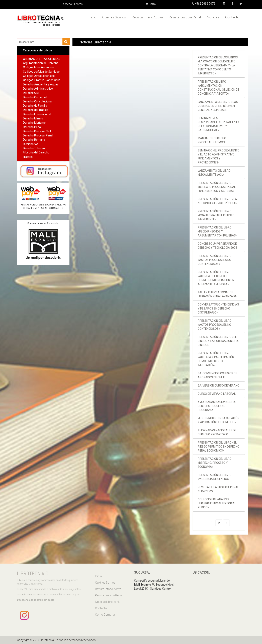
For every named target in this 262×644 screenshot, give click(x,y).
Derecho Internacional (37, 114)
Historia (28, 157)
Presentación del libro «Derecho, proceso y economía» (215, 463)
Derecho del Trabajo (36, 110)
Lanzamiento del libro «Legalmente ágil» (214, 173)
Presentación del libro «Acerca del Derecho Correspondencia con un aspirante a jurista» (216, 278)
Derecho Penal (32, 127)
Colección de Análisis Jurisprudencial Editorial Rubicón (217, 503)
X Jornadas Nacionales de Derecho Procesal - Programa (217, 406)
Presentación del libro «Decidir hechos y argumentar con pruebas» (217, 231)
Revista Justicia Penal (185, 17)
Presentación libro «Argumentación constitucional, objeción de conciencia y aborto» (218, 88)
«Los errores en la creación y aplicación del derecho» (219, 420)
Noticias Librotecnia (108, 602)
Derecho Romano (34, 140)
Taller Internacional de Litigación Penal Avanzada (217, 294)
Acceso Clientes (73, 4)
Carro (151, 4)
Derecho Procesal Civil (37, 131)
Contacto (232, 17)
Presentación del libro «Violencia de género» (215, 477)
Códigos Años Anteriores (39, 67)
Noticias (213, 17)
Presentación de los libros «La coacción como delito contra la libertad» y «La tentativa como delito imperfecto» (218, 65)
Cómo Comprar (105, 615)
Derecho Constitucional (38, 101)
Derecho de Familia (35, 106)
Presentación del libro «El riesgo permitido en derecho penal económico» (219, 447)
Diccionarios (31, 144)
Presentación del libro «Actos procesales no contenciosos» (215, 260)
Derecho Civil (31, 93)
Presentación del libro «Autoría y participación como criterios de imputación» (216, 359)
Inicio (92, 17)
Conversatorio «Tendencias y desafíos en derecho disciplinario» (218, 308)
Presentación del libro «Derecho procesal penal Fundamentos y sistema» (217, 187)
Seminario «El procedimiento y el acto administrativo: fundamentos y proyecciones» (219, 156)
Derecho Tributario (35, 148)
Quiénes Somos (114, 17)
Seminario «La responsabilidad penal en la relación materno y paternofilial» (219, 124)
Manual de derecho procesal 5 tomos (212, 140)
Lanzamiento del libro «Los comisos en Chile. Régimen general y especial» (218, 106)
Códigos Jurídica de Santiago (41, 72)
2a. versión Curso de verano (219, 386)
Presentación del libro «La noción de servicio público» (218, 201)
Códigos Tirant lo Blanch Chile (42, 80)
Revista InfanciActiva (147, 17)
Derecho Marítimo (34, 123)
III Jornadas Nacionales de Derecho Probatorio (217, 432)
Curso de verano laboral (217, 394)
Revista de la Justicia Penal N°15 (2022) (218, 489)
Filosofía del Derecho (36, 152)
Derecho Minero (33, 118)
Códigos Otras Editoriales (39, 76)
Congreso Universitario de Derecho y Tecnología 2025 (217, 246)
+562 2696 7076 (205, 4)
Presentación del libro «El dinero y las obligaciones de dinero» (219, 341)
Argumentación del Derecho (41, 63)
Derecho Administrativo (38, 89)
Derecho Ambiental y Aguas (41, 84)
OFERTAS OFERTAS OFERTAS (42, 59)
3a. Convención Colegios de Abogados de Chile (217, 375)
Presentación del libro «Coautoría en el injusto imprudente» (216, 215)
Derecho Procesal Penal (38, 135)
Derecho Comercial (35, 97)
